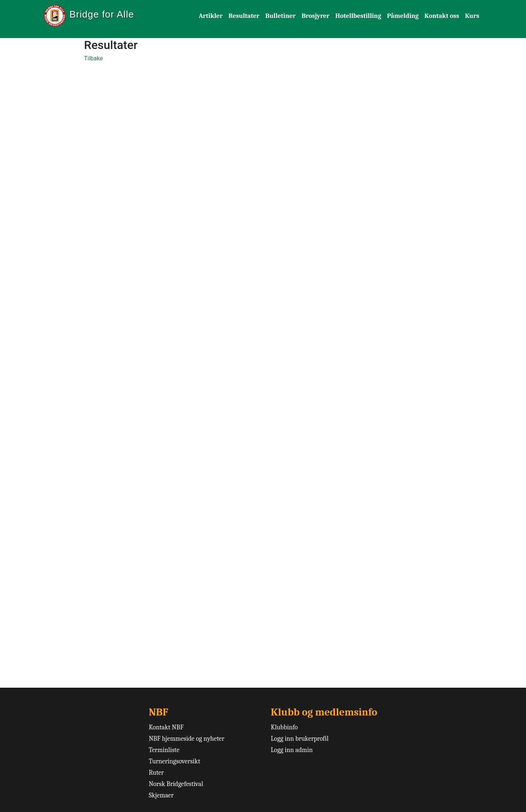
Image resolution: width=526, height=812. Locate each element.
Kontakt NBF (166, 727)
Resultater (244, 16)
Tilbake (93, 58)
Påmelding (403, 16)
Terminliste (164, 750)
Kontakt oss (442, 16)
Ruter (156, 773)
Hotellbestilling (358, 16)
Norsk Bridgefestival (176, 784)
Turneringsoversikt (174, 761)
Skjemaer (161, 795)
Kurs (472, 16)
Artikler (211, 16)
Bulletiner (280, 16)
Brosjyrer (315, 16)
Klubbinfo (284, 727)
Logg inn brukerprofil (300, 739)
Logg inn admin (292, 750)
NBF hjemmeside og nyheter (186, 739)
